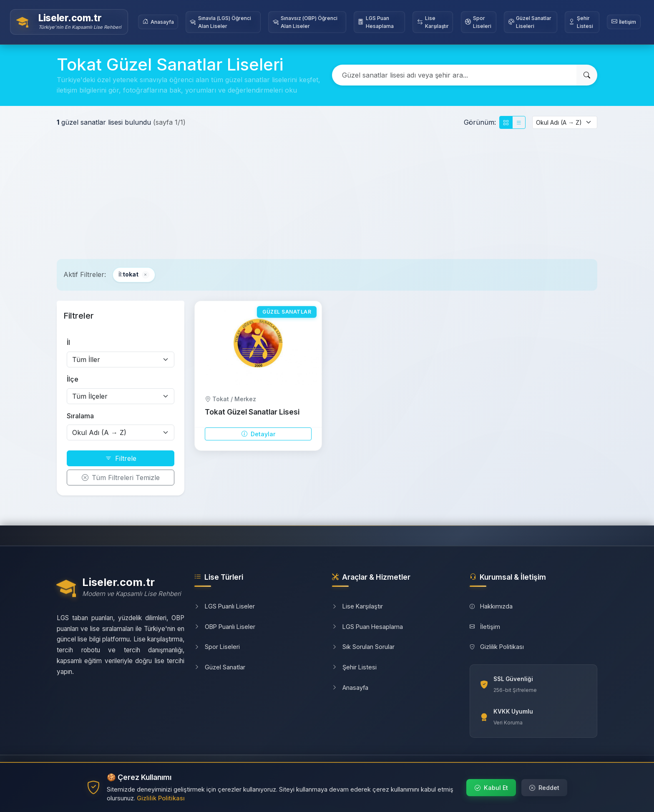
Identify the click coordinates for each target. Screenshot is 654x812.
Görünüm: (480, 122)
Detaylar (258, 434)
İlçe (73, 379)
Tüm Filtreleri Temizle (121, 478)
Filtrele (121, 458)
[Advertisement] (327, 194)
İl (68, 342)
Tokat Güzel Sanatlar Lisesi (252, 412)
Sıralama (80, 416)
